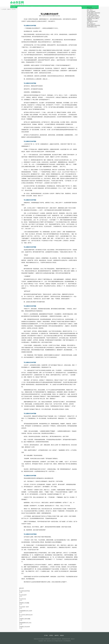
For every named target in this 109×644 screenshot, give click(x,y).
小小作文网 (4, 9)
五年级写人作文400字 (25, 627)
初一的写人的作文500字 (93, 16)
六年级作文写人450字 (92, 9)
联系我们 (51, 635)
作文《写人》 (90, 10)
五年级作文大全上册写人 (93, 18)
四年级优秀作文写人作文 (25, 623)
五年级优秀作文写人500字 (26, 611)
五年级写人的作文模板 (25, 619)
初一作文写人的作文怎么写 (26, 615)
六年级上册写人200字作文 (93, 17)
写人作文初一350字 (24, 607)
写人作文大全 (23, 599)
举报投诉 (62, 635)
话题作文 (9, 9)
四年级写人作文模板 (24, 603)
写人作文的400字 (91, 11)
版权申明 (57, 635)
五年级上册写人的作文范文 (94, 13)
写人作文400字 (23, 595)
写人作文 (13, 7)
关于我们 (46, 635)
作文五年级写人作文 (92, 14)
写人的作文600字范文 (25, 591)
